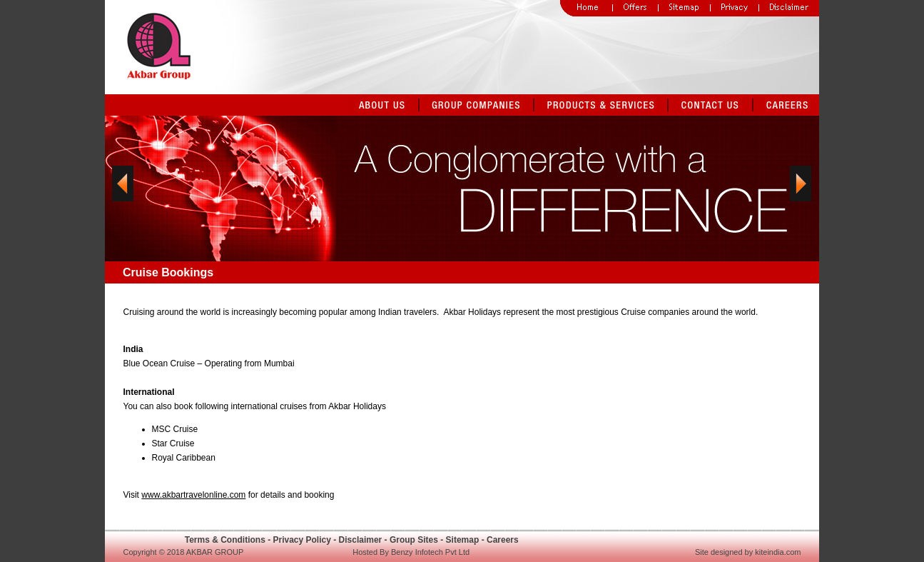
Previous (123, 193)
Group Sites (414, 540)
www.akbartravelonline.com (193, 495)
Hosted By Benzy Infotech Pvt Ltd (411, 552)
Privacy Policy (301, 540)
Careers (503, 540)
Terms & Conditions (225, 540)
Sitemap (463, 540)
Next (801, 193)
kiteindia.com (778, 552)
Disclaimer (361, 540)
